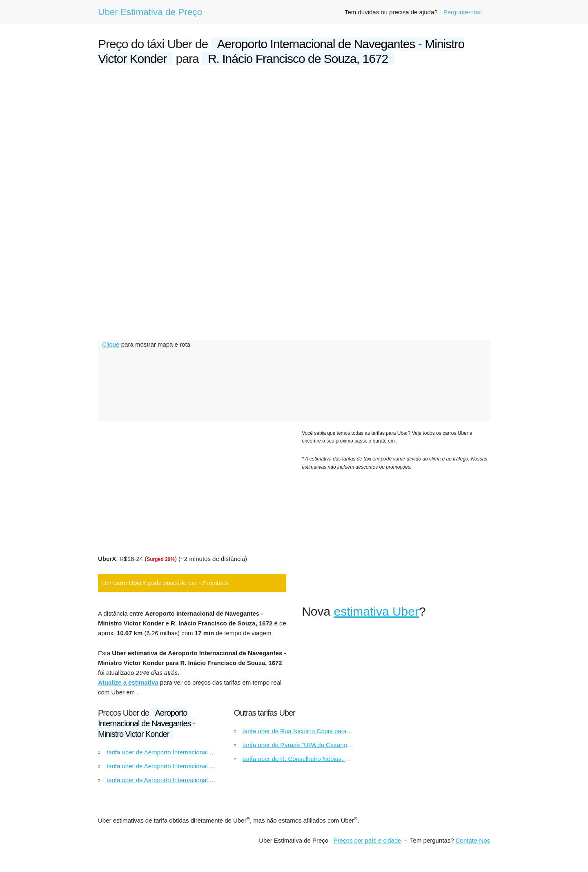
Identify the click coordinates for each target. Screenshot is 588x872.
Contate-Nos (473, 840)
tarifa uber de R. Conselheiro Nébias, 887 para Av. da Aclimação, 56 (335, 759)
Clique (111, 344)
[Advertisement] (294, 136)
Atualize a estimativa (128, 682)
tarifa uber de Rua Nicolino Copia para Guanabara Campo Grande (333, 731)
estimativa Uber (376, 611)
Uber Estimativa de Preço (150, 12)
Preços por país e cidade (367, 840)
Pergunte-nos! (463, 12)
